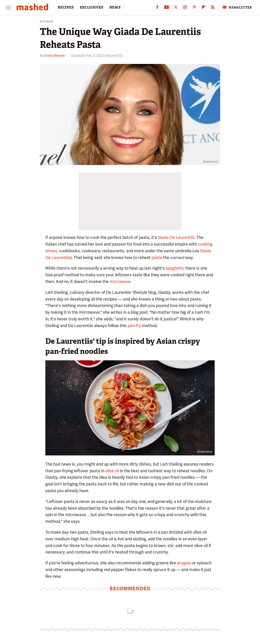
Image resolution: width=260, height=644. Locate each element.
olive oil (112, 471)
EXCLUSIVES (92, 7)
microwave (120, 281)
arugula (184, 563)
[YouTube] (167, 8)
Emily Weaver (55, 56)
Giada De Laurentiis (176, 237)
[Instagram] (185, 8)
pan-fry (134, 326)
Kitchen (46, 22)
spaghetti (175, 268)
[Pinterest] (194, 8)
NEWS (115, 7)
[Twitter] (176, 8)
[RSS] (213, 8)
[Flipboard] (204, 8)
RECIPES (66, 7)
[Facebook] (157, 8)
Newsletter (237, 7)
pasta (157, 257)
